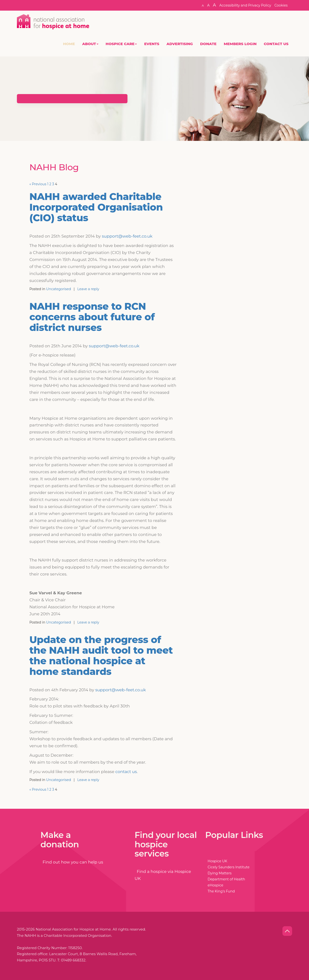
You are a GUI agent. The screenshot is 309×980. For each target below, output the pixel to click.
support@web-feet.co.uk (127, 236)
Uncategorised (59, 289)
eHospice (215, 885)
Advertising (180, 44)
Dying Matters (220, 873)
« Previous (38, 184)
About (90, 44)
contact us (126, 772)
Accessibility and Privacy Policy (245, 5)
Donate (208, 44)
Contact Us (276, 44)
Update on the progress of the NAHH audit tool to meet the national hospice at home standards (101, 655)
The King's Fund (221, 891)
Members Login (240, 44)
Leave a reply (88, 289)
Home (69, 44)
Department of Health (226, 879)
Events (152, 44)
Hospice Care (121, 44)
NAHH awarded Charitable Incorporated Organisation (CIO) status (96, 207)
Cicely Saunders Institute (228, 867)
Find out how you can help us (72, 862)
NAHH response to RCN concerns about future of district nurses (92, 317)
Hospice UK (217, 861)
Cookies (281, 5)
